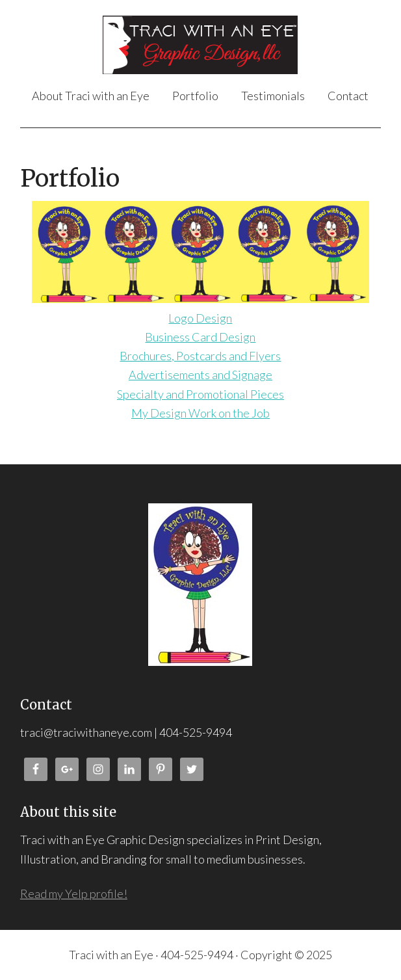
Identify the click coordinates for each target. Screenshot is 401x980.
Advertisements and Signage (200, 375)
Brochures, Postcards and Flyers (200, 356)
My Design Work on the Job (200, 413)
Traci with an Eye (200, 45)
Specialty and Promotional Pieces (200, 394)
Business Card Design (200, 337)
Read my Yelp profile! (74, 894)
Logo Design (200, 318)
